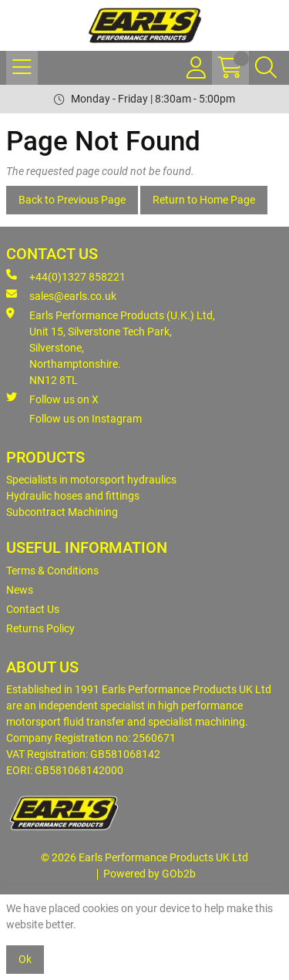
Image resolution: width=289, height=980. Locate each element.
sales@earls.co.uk (61, 295)
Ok (25, 959)
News (20, 590)
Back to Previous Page (72, 200)
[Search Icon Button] (266, 68)
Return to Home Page (204, 200)
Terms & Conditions (52, 571)
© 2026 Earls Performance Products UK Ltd (144, 857)
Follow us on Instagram (86, 419)
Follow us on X (52, 399)
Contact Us (33, 609)
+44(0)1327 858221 (66, 276)
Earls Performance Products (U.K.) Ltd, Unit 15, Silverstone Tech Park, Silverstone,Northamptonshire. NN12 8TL (111, 347)
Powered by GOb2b (150, 874)
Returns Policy (40, 628)
